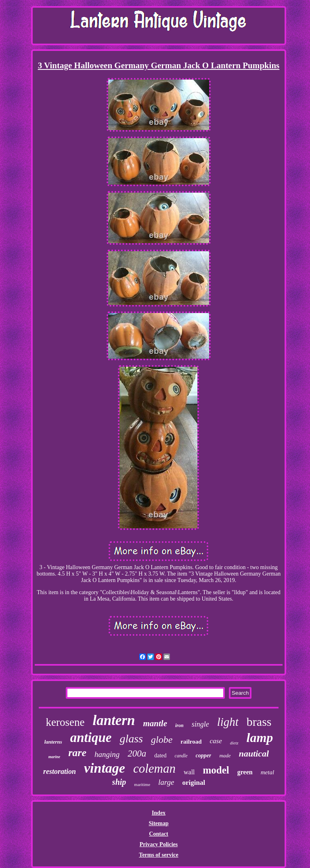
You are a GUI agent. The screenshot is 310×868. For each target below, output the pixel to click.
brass (259, 722)
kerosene (65, 722)
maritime (142, 784)
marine (54, 757)
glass (131, 739)
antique (91, 738)
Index (159, 813)
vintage (105, 768)
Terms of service (158, 855)
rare (77, 753)
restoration (60, 771)
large (166, 782)
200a (137, 753)
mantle (155, 723)
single (200, 724)
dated (160, 756)
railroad (191, 742)
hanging (107, 754)
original (194, 783)
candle (181, 756)
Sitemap (158, 823)
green (245, 772)
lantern (114, 720)
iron (179, 725)
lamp (260, 738)
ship (119, 782)
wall (189, 772)
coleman (154, 768)
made (225, 756)
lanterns (53, 742)
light (228, 722)
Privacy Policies (159, 844)
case (216, 741)
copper (204, 756)
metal (267, 772)
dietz (234, 743)
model (216, 770)
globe (162, 740)
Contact (158, 834)
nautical (254, 753)
